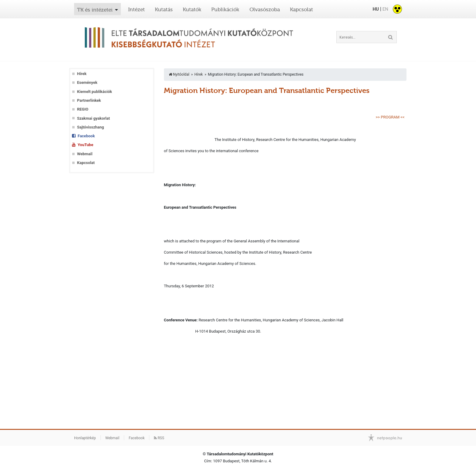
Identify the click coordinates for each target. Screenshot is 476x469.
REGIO (83, 109)
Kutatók (192, 9)
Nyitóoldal (179, 74)
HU (376, 9)
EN (385, 9)
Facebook (86, 136)
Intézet (136, 9)
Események (87, 82)
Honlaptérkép (85, 438)
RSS (159, 438)
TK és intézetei (95, 10)
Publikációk (225, 9)
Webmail (85, 154)
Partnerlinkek (89, 100)
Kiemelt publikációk (95, 92)
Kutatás (164, 9)
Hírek (82, 74)
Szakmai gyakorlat (93, 118)
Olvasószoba (265, 9)
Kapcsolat (301, 9)
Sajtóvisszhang (91, 127)
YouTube (85, 145)
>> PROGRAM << (390, 117)
